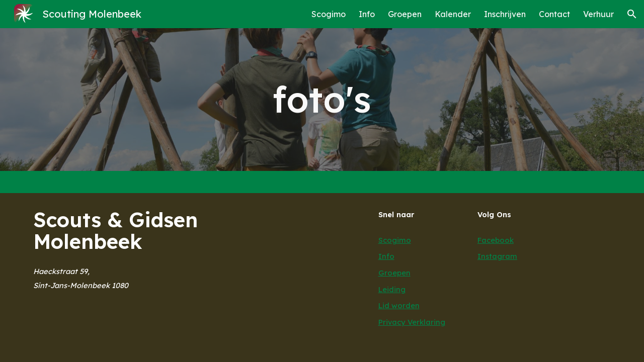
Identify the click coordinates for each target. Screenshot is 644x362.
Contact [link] (554, 14)
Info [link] (367, 14)
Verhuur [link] (598, 14)
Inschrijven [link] (505, 14)
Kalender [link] (453, 14)
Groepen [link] (405, 14)
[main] (322, 99)
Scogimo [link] (329, 14)
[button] (632, 14)
